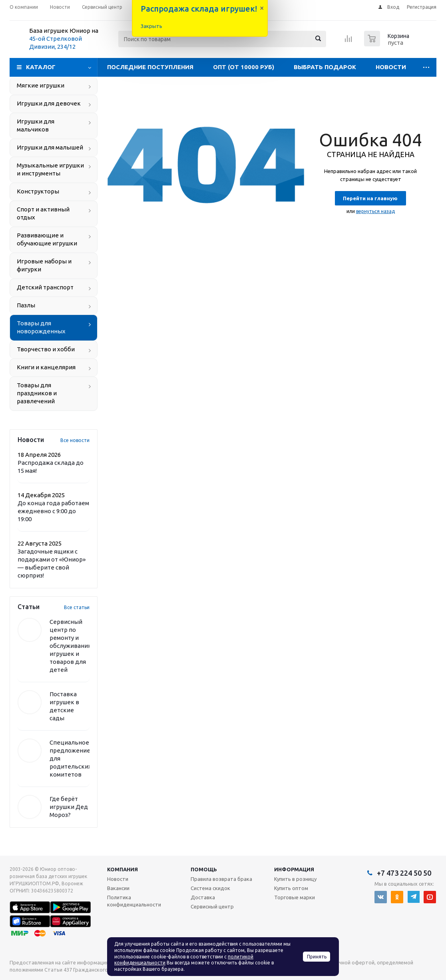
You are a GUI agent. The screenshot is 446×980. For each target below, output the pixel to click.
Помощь (204, 869)
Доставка (203, 897)
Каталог (41, 67)
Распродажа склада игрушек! (199, 9)
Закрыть (151, 26)
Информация (294, 869)
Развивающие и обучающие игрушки (47, 239)
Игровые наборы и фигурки (44, 265)
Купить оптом (291, 888)
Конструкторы (38, 191)
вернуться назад (375, 211)
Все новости (75, 440)
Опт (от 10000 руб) (244, 67)
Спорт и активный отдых (43, 213)
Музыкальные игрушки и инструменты (50, 169)
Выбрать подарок (325, 67)
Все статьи (77, 607)
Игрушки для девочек (49, 103)
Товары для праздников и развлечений (37, 393)
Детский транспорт (45, 287)
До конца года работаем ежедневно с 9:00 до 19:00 (53, 511)
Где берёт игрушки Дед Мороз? (69, 807)
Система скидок (210, 888)
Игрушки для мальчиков (36, 125)
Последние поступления (150, 67)
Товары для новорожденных (41, 327)
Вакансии (118, 888)
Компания (122, 869)
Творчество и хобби (46, 349)
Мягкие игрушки (41, 85)
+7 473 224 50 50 (404, 873)
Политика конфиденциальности (134, 901)
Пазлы (26, 305)
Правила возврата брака (221, 879)
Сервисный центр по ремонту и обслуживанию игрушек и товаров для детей (71, 646)
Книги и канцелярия (46, 367)
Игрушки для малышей (50, 147)
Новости (391, 67)
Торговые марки (295, 897)
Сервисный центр (212, 906)
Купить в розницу (295, 879)
